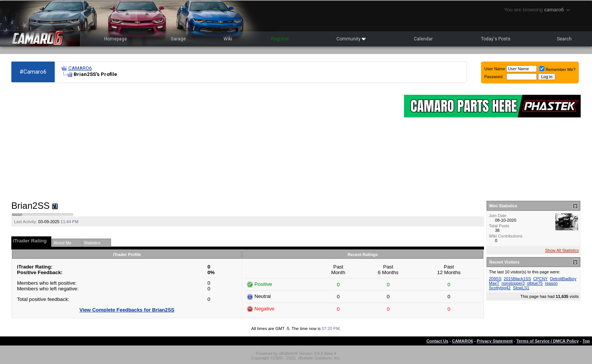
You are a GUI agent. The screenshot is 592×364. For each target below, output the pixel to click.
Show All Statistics (562, 250)
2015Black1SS (517, 279)
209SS (495, 279)
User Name (495, 69)
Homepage (116, 39)
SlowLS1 (521, 288)
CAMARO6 (80, 68)
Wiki (228, 39)
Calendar (423, 39)
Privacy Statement (495, 341)
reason (551, 283)
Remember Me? (557, 69)
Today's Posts (496, 39)
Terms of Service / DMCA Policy (548, 341)
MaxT (494, 283)
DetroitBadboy (563, 279)
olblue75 (535, 283)
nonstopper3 (513, 283)
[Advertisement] (204, 142)
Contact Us (437, 341)
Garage (178, 39)
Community (351, 39)
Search (564, 39)
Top (586, 341)
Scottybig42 (500, 288)
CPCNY (540, 279)
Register (280, 39)
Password (493, 77)
